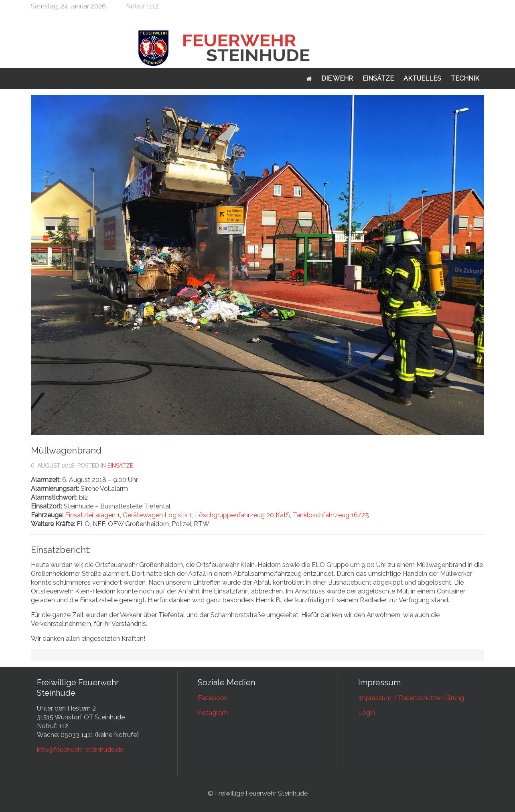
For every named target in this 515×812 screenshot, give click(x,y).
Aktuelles (422, 78)
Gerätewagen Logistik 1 (157, 515)
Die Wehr (337, 78)
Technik (465, 78)
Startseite (309, 79)
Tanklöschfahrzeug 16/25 (331, 515)
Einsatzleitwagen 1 (92, 515)
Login (367, 713)
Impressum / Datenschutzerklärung (411, 698)
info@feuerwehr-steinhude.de (80, 750)
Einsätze (378, 78)
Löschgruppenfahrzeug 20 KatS (242, 515)
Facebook (213, 698)
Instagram (213, 713)
